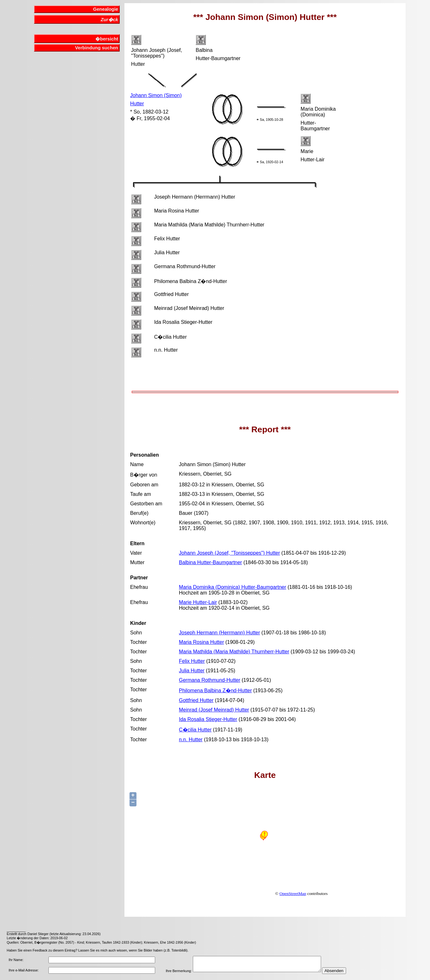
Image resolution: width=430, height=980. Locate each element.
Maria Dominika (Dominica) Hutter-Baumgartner (233, 587)
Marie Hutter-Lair (198, 602)
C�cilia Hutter (195, 730)
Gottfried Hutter (196, 700)
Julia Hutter (192, 671)
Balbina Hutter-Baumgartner (210, 562)
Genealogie (106, 9)
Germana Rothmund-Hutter (210, 680)
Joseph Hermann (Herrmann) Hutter (219, 633)
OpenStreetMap (293, 894)
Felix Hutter (192, 661)
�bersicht (107, 39)
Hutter (137, 104)
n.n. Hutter (191, 740)
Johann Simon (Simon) (156, 95)
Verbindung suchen (97, 48)
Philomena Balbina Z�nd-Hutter (215, 690)
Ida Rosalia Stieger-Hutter (208, 719)
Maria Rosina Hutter (201, 642)
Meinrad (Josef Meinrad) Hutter (214, 710)
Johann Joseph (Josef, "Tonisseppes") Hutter (229, 553)
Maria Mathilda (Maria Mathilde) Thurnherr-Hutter (234, 652)
